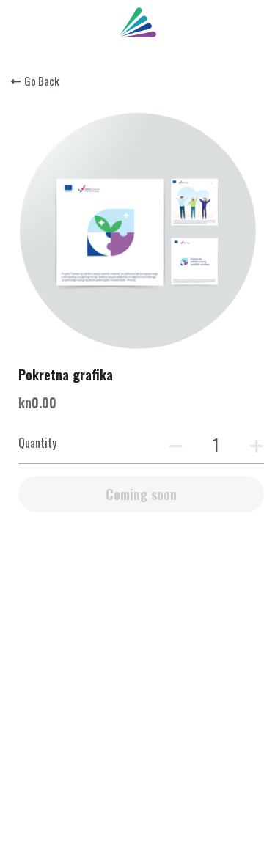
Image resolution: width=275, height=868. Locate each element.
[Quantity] (216, 444)
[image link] (138, 21)
